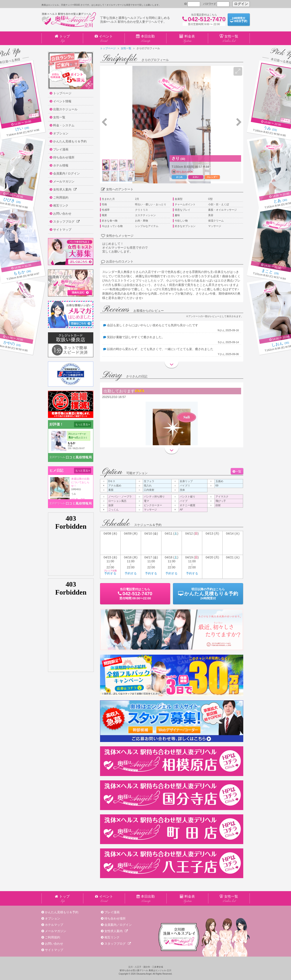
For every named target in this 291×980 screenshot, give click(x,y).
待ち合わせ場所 (115, 918)
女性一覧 (126, 48)
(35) (280, 344)
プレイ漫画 (112, 912)
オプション (53, 918)
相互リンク (112, 937)
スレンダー (212, 177)
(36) (22, 272)
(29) (270, 272)
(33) (270, 129)
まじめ (179, 177)
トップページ (108, 48)
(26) (12, 201)
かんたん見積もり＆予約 (62, 912)
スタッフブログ (118, 944)
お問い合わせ (54, 944)
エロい (196, 177)
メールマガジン (56, 931)
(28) (22, 129)
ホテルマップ (54, 925)
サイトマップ (54, 950)
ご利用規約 (53, 937)
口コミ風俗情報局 (79, 457)
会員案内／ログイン (118, 925)
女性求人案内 (116, 931)
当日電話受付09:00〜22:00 (135, 594)
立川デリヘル (57, 457)
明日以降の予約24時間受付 (208, 594)
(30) (280, 201)
